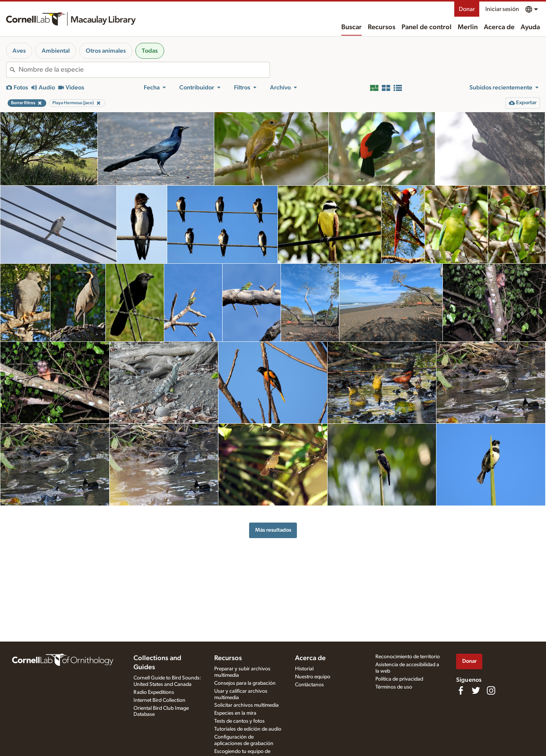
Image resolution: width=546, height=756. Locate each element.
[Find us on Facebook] (461, 690)
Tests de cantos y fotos (239, 721)
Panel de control (427, 27)
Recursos (382, 27)
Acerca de (499, 27)
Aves (19, 51)
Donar (467, 9)
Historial (304, 669)
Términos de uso (394, 687)
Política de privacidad (399, 679)
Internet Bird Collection (159, 700)
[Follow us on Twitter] (476, 690)
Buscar (351, 27)
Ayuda (530, 27)
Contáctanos (309, 685)
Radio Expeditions (154, 692)
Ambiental (56, 51)
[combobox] (144, 70)
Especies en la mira (235, 713)
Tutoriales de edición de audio (248, 729)
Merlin (468, 27)
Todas (150, 51)
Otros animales (106, 51)
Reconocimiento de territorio (408, 657)
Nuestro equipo (313, 677)
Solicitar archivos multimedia (246, 705)
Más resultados (273, 530)
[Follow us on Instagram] (491, 690)
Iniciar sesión (502, 9)
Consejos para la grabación (245, 683)
